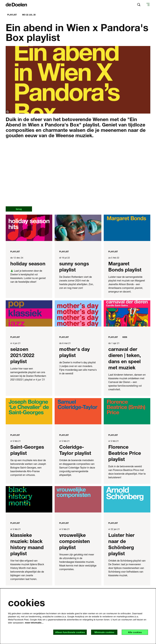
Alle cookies (134, 632)
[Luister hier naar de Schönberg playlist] (127, 499)
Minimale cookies (103, 632)
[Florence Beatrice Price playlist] (127, 411)
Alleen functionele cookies (68, 632)
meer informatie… (34, 622)
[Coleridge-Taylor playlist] (78, 411)
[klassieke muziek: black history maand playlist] (29, 499)
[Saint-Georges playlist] (29, 411)
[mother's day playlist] (78, 314)
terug (19, 209)
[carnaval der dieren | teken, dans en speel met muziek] (127, 314)
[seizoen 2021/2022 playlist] (29, 314)
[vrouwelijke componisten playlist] (78, 499)
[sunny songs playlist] (78, 228)
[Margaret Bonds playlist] (127, 228)
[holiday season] (29, 228)
